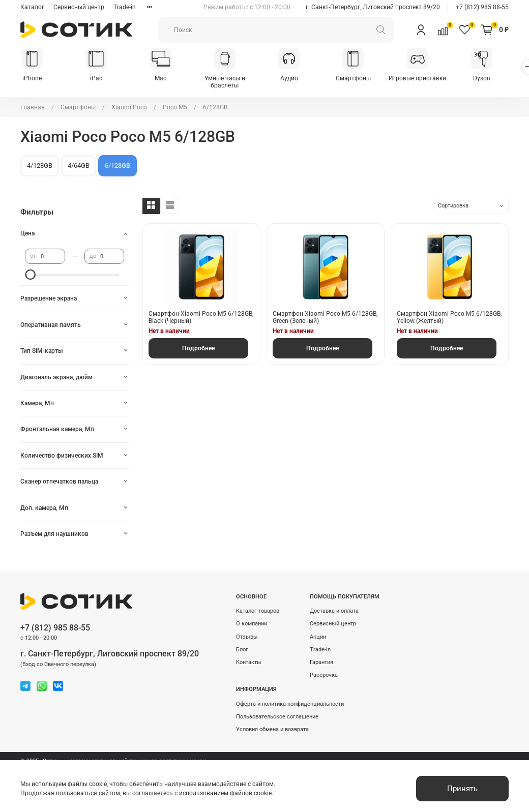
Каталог (32, 7)
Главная (33, 108)
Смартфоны (364, 79)
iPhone (33, 79)
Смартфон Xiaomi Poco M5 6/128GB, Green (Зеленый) (325, 318)
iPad (99, 79)
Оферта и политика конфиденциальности (290, 704)
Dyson (496, 79)
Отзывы (247, 637)
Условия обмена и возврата (272, 729)
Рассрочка (324, 675)
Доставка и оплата (334, 611)
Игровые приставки (430, 79)
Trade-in (125, 7)
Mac (166, 79)
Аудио (298, 79)
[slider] (30, 276)
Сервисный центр (79, 7)
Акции (318, 637)
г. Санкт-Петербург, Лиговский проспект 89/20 (373, 7)
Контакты (249, 662)
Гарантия (321, 662)
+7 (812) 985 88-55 (482, 7)
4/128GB (40, 166)
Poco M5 (175, 108)
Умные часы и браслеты (231, 82)
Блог (242, 650)
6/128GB (117, 166)
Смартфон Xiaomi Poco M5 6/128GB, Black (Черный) (201, 318)
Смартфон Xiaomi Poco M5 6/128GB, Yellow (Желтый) (449, 318)
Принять (462, 789)
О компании (252, 624)
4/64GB (79, 166)
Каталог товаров (258, 611)
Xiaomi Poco (129, 108)
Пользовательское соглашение (277, 717)
